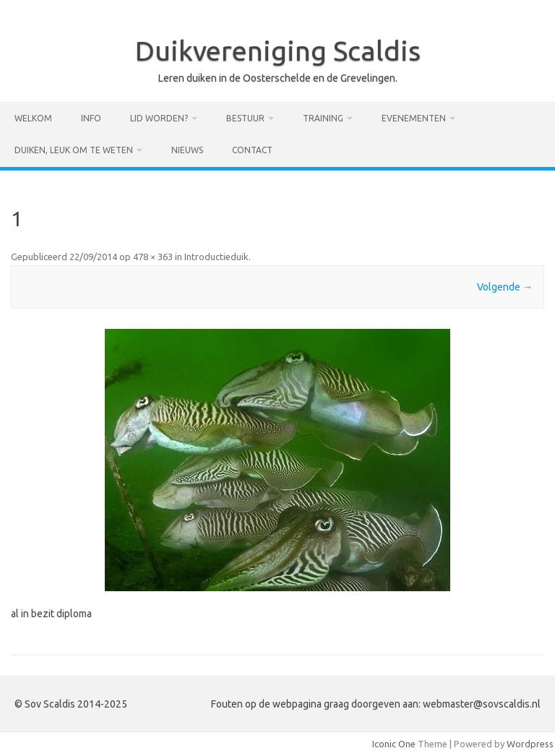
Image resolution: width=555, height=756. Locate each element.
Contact (252, 150)
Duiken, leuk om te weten (74, 150)
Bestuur (245, 118)
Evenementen (414, 118)
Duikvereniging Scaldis (278, 51)
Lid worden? (159, 118)
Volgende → (505, 287)
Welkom (33, 118)
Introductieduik (216, 257)
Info (91, 118)
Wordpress (530, 744)
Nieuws (187, 150)
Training (323, 118)
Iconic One (394, 744)
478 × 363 (153, 257)
